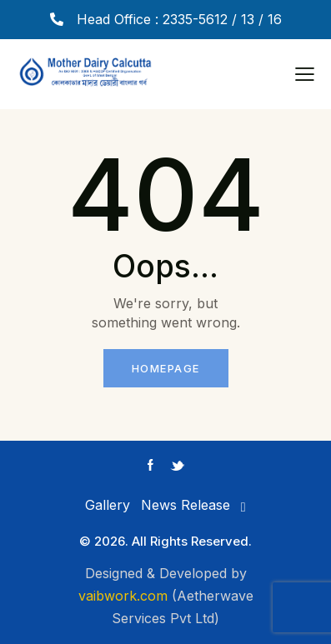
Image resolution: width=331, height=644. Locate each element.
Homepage (166, 368)
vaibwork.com (123, 596)
